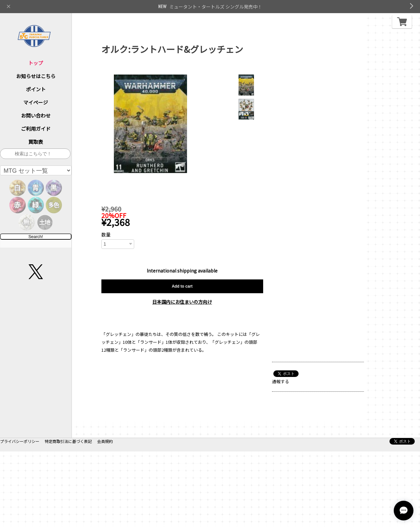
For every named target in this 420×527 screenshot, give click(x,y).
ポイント (36, 89)
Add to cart (182, 286)
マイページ (36, 102)
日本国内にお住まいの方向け (182, 302)
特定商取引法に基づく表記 (68, 517)
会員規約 (105, 517)
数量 (106, 234)
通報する (281, 381)
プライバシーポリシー (20, 517)
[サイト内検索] (35, 154)
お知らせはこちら (36, 76)
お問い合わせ (36, 115)
